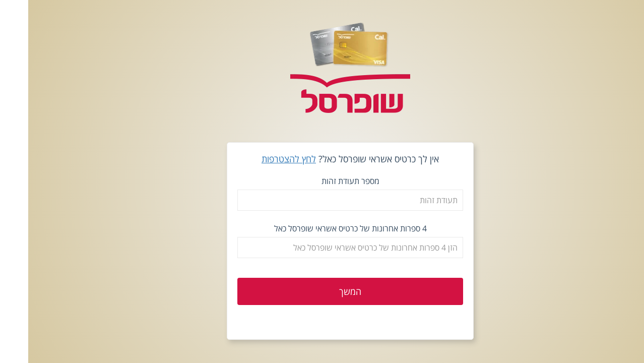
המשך (322, 291)
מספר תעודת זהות (322, 181)
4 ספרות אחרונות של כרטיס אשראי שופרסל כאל (322, 228)
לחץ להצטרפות (261, 159)
